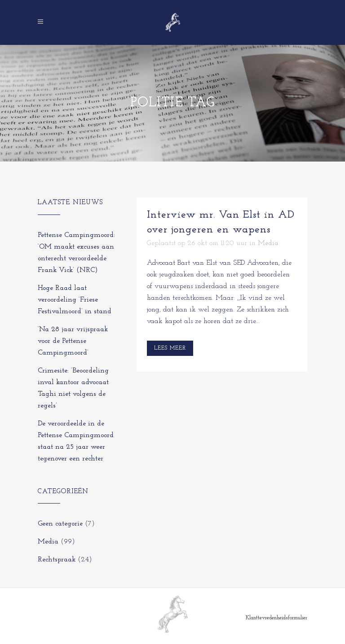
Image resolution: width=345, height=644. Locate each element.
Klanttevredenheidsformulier (276, 618)
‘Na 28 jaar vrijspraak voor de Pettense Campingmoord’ (73, 341)
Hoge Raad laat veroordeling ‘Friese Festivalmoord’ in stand (75, 300)
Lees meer (170, 348)
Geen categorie (60, 524)
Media (48, 542)
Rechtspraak (57, 560)
